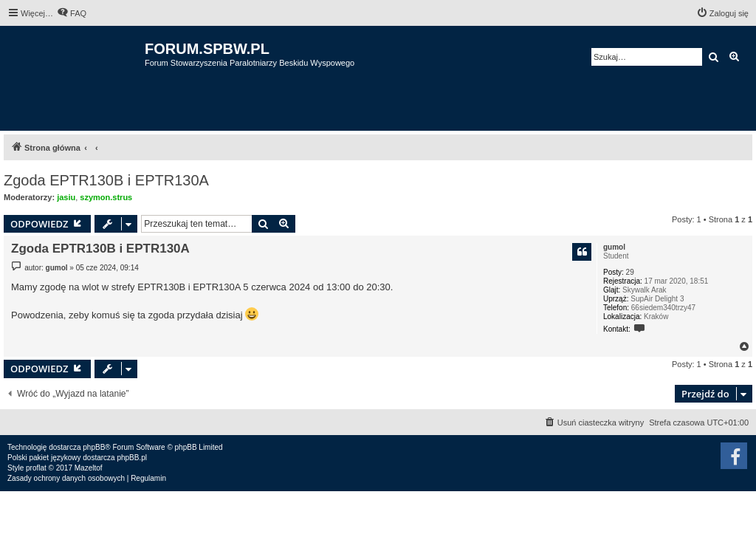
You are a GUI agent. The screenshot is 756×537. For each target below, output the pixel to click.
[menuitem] (72, 13)
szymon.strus (106, 197)
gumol (614, 247)
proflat (36, 468)
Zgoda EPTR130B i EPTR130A (106, 180)
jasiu (66, 197)
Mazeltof (89, 468)
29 (630, 272)
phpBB (94, 447)
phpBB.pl (132, 458)
